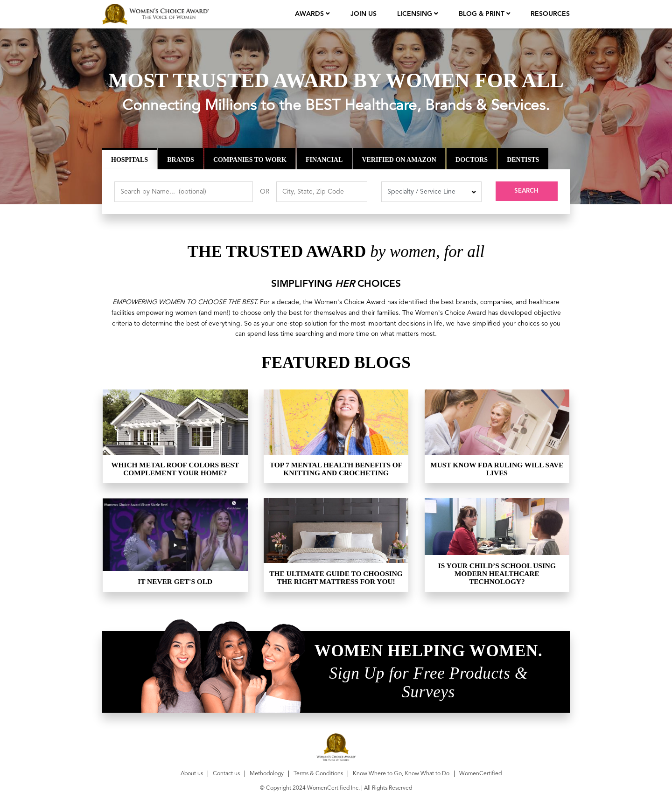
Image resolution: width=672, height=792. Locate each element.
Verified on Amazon (399, 159)
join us (364, 14)
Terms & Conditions (318, 774)
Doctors (472, 159)
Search (526, 192)
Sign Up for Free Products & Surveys (428, 683)
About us (192, 774)
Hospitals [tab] (129, 159)
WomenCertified (480, 774)
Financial (324, 159)
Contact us (226, 774)
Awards (310, 14)
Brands (181, 159)
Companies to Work (250, 159)
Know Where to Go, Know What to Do (401, 774)
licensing (416, 14)
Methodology (267, 774)
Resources (550, 14)
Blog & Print (483, 14)
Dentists (523, 159)
